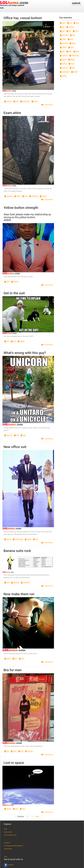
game (63, 60)
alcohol (64, 43)
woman (64, 68)
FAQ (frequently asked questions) (13, 846)
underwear (18, 539)
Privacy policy (8, 849)
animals (64, 35)
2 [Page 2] (32, 817)
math (17, 196)
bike (69, 51)
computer (65, 72)
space (8, 809)
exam (43, 196)
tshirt (74, 72)
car (62, 27)
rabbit (21, 341)
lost (15, 809)
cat (69, 23)
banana (15, 583)
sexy (71, 64)
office (28, 539)
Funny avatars (8, 832)
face (71, 47)
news (35, 101)
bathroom (74, 56)
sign (63, 23)
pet (62, 31)
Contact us (7, 843)
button (15, 282)
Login (6, 857)
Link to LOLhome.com (10, 835)
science (8, 196)
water (63, 47)
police (63, 64)
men (14, 751)
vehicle (64, 56)
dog (76, 23)
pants (8, 539)
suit (16, 101)
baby (72, 43)
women (29, 751)
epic (70, 39)
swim (7, 659)
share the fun (77, 4)
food (76, 31)
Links (5, 829)
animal (70, 27)
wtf (7, 341)
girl (62, 51)
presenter (25, 101)
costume (25, 583)
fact (72, 68)
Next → (38, 817)
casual (8, 101)
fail (72, 35)
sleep (71, 60)
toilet (63, 39)
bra (15, 659)
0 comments (47, 105)
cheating (34, 196)
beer (76, 51)
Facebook (9, 865)
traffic (63, 76)
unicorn (8, 435)
